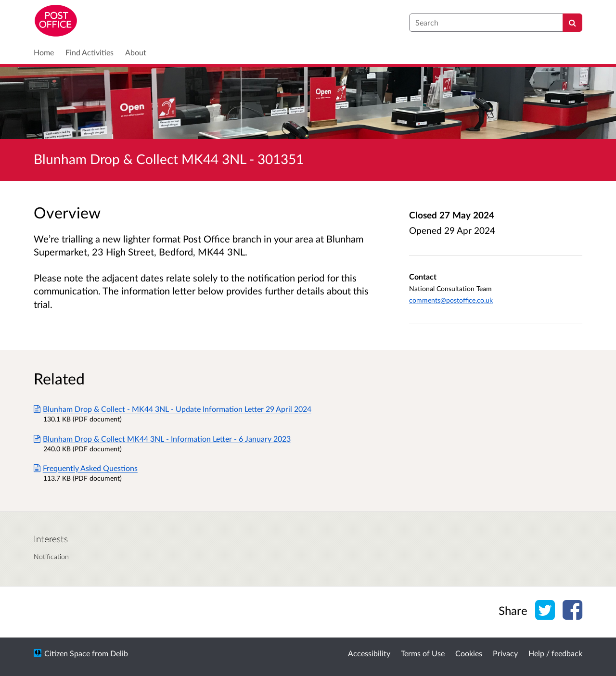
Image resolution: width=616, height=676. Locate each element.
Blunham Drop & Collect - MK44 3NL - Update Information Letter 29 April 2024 (173, 409)
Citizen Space (67, 653)
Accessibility (369, 653)
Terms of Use (423, 653)
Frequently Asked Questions (86, 468)
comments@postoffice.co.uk (451, 300)
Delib (119, 653)
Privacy (505, 653)
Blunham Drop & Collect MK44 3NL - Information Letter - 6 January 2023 (162, 439)
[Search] (572, 23)
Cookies (469, 653)
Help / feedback (555, 653)
